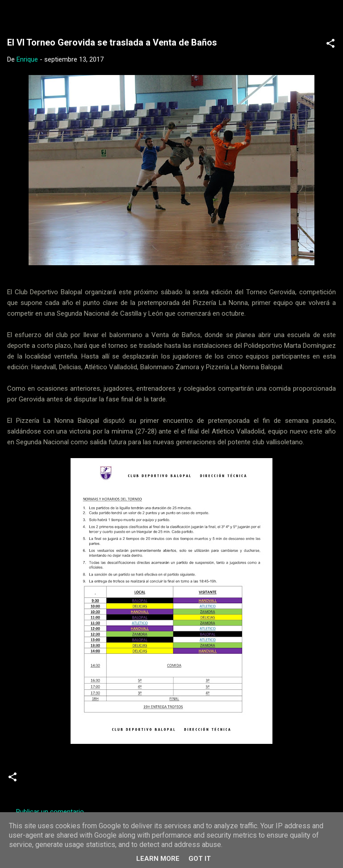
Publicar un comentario (50, 812)
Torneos (77, 780)
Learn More (158, 859)
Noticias (41, 780)
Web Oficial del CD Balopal (93, 15)
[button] (330, 45)
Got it (200, 859)
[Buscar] (330, 18)
